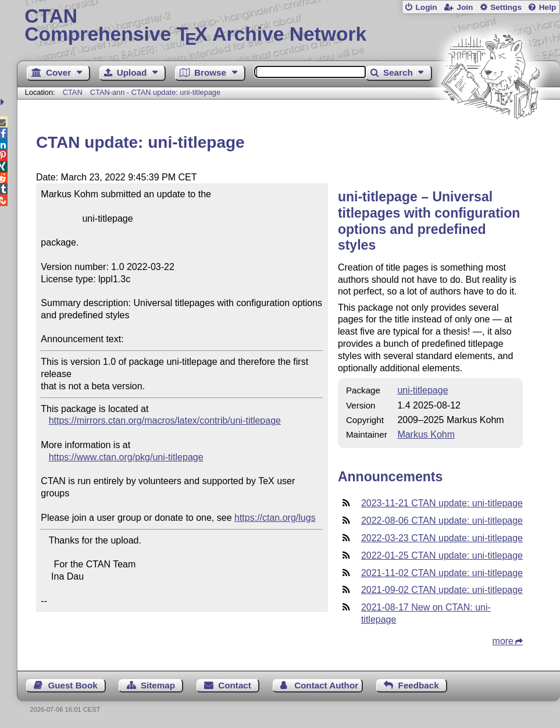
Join (465, 7)
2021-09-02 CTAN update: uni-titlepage (442, 590)
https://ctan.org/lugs (275, 518)
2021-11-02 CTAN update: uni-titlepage (442, 573)
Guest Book (72, 685)
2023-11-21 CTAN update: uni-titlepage (442, 503)
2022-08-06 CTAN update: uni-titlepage (442, 521)
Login (426, 7)
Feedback (419, 685)
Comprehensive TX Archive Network (288, 26)
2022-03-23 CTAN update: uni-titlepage (442, 538)
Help (548, 7)
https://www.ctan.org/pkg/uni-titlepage (126, 457)
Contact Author (326, 685)
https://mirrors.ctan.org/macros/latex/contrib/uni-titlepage (165, 420)
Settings (506, 7)
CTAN (73, 92)
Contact (235, 685)
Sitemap (158, 685)
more (503, 641)
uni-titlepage (422, 390)
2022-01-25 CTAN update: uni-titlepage (442, 555)
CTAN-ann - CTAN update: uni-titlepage (155, 92)
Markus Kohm (426, 434)
